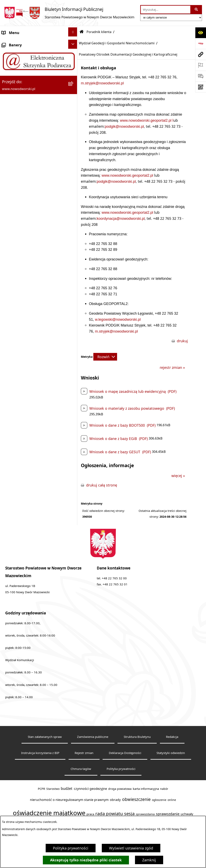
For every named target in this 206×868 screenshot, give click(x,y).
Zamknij (149, 860)
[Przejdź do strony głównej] (69, 13)
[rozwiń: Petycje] (74, 448)
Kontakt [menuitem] (9, 55)
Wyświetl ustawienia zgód (131, 848)
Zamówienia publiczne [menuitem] (21, 503)
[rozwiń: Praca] (74, 383)
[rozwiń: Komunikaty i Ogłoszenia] (74, 426)
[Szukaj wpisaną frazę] (196, 10)
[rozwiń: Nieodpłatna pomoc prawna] (74, 437)
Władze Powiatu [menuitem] (15, 87)
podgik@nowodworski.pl (124, 127)
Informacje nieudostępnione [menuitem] (26, 536)
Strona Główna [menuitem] (14, 44)
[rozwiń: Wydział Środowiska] (74, 253)
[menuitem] (39, 126)
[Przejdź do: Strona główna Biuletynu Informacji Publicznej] (82, 32)
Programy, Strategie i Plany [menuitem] (25, 395)
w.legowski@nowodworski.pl (118, 319)
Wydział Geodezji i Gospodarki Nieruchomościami (117, 43)
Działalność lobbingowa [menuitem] (22, 460)
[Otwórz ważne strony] (201, 65)
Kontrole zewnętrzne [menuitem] (19, 482)
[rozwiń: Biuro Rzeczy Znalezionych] (74, 405)
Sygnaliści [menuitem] (10, 525)
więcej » (178, 476)
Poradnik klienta (99, 32)
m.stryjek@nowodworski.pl (102, 83)
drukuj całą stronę (102, 485)
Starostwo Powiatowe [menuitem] (20, 65)
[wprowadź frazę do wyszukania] (166, 10)
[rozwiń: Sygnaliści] (74, 524)
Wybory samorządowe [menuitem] (21, 514)
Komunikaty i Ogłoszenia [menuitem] (23, 427)
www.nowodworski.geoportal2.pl (146, 120)
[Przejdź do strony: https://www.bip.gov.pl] (201, 44)
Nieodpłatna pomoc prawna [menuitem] (26, 438)
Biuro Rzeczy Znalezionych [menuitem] (24, 405)
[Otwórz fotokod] (201, 87)
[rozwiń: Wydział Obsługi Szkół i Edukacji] (74, 335)
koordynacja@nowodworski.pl (121, 219)
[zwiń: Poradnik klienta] (74, 108)
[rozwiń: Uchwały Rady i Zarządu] (74, 97)
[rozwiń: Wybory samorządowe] (74, 513)
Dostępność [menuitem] (12, 76)
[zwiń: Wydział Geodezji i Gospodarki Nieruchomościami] (74, 121)
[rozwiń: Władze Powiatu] (74, 86)
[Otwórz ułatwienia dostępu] (201, 33)
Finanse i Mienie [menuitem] (16, 416)
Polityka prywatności (71, 848)
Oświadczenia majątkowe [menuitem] (23, 493)
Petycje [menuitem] (8, 449)
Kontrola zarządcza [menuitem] (18, 471)
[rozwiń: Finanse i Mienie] (74, 416)
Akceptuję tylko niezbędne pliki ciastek (86, 860)
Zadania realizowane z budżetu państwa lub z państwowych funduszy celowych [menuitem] (34, 554)
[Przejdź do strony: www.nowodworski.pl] (201, 54)
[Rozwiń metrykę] (105, 357)
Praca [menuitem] (7, 384)
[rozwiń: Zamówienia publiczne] (74, 503)
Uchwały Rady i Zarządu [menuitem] (22, 98)
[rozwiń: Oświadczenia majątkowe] (74, 492)
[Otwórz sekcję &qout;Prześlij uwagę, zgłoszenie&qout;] (201, 76)
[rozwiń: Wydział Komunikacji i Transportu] (74, 301)
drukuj (182, 341)
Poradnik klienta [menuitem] (16, 109)
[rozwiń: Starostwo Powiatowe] (74, 65)
